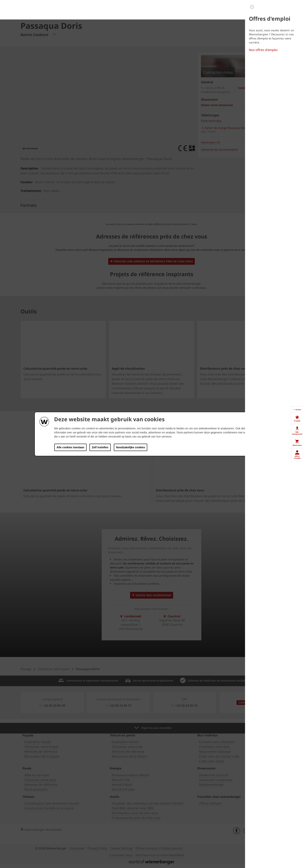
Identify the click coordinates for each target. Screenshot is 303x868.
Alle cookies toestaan (70, 447)
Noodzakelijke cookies (131, 447)
